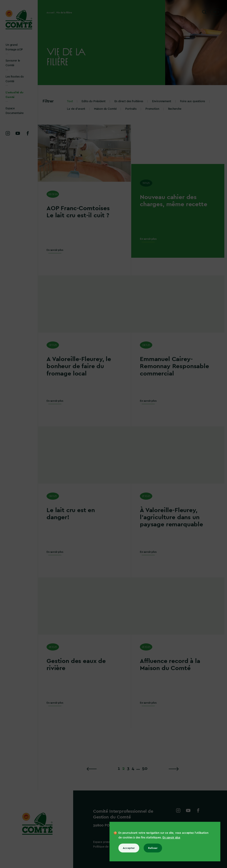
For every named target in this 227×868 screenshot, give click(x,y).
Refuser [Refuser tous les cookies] (153, 848)
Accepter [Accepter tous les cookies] (129, 848)
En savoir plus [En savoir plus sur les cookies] (171, 837)
